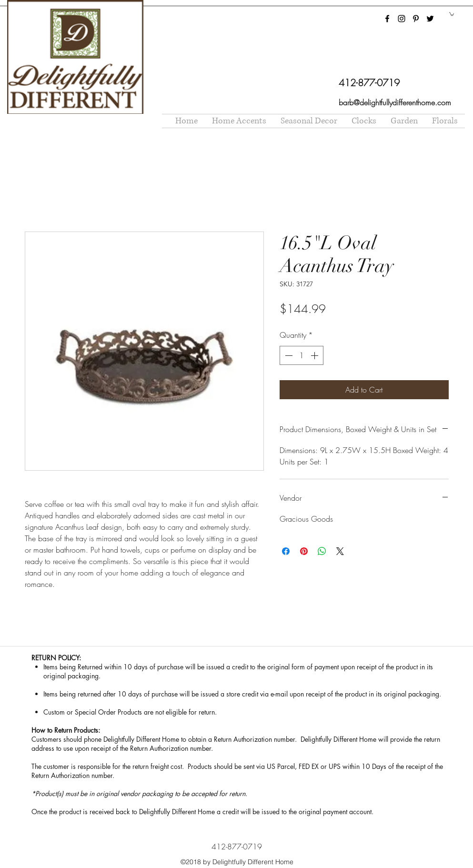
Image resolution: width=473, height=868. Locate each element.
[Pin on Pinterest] (304, 551)
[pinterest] (416, 19)
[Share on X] (340, 551)
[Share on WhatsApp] (322, 551)
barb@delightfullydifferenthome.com (395, 102)
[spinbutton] (302, 355)
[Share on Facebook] (286, 551)
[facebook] (387, 19)
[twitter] (430, 19)
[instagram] (402, 19)
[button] (452, 14)
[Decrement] (288, 355)
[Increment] (315, 355)
